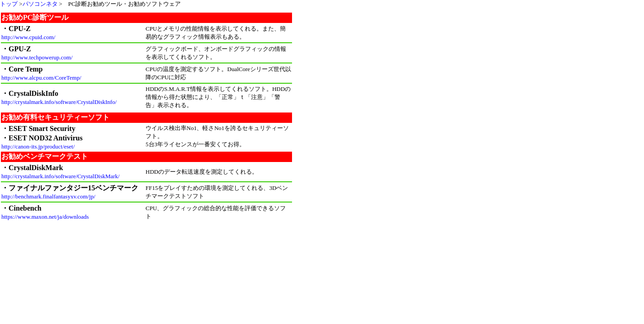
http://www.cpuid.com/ (28, 37)
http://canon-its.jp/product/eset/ (38, 146)
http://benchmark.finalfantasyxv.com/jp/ (48, 196)
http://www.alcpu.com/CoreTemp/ (41, 78)
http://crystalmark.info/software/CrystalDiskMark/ (60, 176)
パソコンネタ (40, 4)
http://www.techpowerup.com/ (37, 57)
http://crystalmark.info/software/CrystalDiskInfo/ (59, 102)
